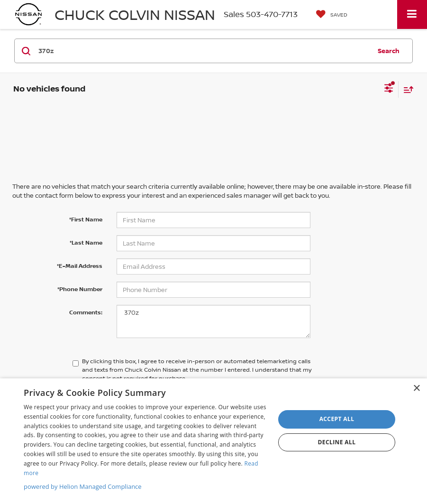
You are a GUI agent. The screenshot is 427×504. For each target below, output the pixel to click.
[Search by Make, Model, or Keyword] (203, 51)
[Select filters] (389, 89)
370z (214, 321)
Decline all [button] (337, 442)
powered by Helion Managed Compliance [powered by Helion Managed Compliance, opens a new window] (83, 486)
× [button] (416, 389)
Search (389, 51)
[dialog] (213, 441)
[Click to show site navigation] (412, 14)
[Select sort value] (406, 89)
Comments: (86, 312)
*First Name (86, 219)
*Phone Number (80, 289)
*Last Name (86, 243)
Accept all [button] (337, 419)
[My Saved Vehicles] (332, 14)
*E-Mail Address (80, 266)
